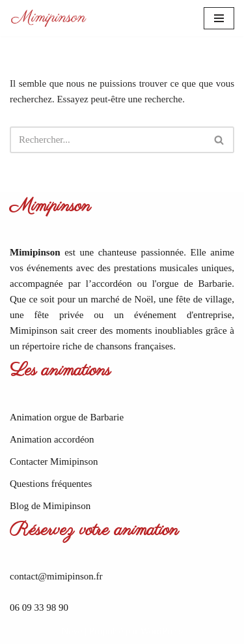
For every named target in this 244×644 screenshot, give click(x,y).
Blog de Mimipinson (50, 506)
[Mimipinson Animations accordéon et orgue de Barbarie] (49, 18)
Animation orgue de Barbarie (67, 417)
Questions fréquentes (51, 484)
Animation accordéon (52, 439)
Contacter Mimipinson (54, 461)
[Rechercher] (107, 140)
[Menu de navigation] (219, 18)
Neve (72, 631)
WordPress (162, 631)
